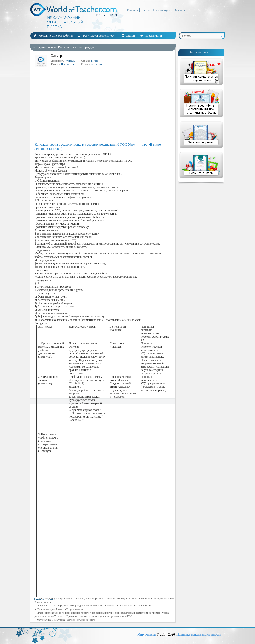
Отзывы (179, 10)
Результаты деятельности (100, 36)
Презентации (153, 36)
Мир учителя (147, 634)
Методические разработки (56, 36)
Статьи (130, 36)
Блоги (145, 10)
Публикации (162, 10)
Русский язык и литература (76, 47)
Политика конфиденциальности (199, 634)
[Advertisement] (104, 107)
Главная (133, 10)
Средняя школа (46, 47)
